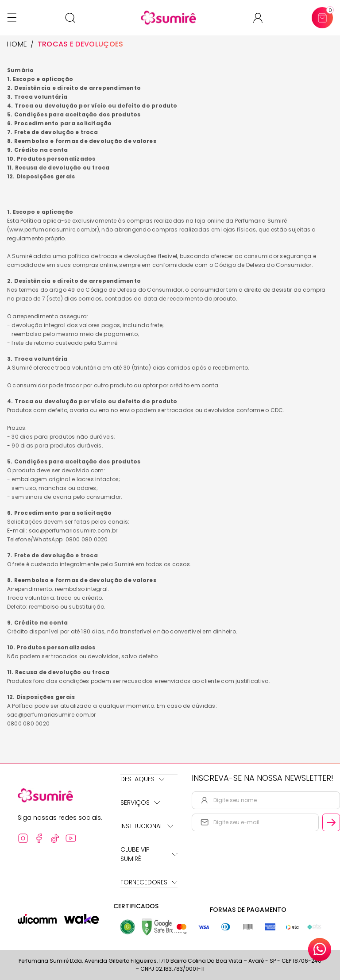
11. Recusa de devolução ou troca (58, 168)
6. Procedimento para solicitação (60, 123)
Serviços (140, 803)
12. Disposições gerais (41, 176)
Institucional (147, 826)
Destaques (143, 779)
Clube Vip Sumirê (149, 854)
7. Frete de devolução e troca (52, 132)
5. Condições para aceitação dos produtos (74, 114)
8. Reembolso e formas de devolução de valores (82, 141)
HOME (17, 44)
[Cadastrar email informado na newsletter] (331, 822)
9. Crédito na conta (38, 150)
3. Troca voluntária (37, 97)
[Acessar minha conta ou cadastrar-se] (261, 18)
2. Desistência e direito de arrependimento (74, 88)
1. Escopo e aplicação (40, 79)
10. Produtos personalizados (51, 159)
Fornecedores (149, 882)
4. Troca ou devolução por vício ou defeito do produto (92, 106)
